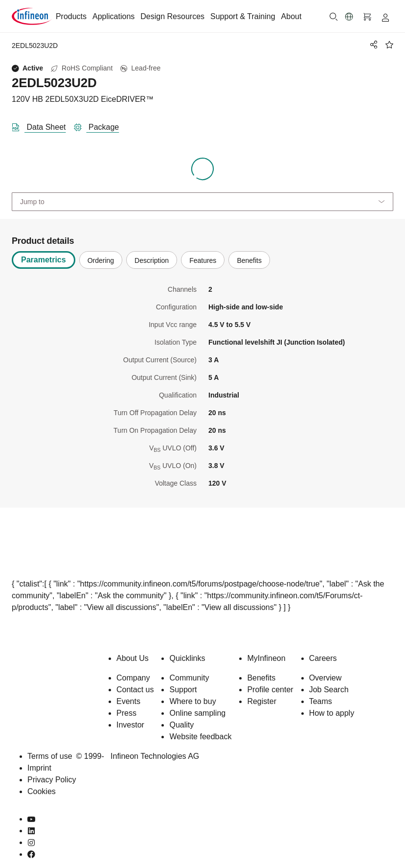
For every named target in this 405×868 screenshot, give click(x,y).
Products (71, 16)
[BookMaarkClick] (389, 45)
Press (126, 713)
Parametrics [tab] (44, 260)
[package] (101, 125)
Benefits (261, 678)
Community (189, 678)
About (292, 16)
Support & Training (243, 16)
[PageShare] (372, 45)
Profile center (270, 690)
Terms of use (50, 756)
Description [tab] (152, 260)
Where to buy (192, 701)
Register (262, 701)
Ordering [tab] (101, 260)
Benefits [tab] (249, 260)
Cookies (42, 791)
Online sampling (197, 713)
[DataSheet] (43, 125)
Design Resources (172, 16)
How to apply (332, 713)
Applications (113, 16)
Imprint (39, 768)
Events (128, 701)
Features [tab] (203, 260)
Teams (321, 701)
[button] (349, 17)
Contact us (135, 690)
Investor (130, 725)
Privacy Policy (52, 780)
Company (133, 678)
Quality (181, 725)
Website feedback (200, 737)
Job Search (329, 690)
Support (183, 690)
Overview (326, 678)
